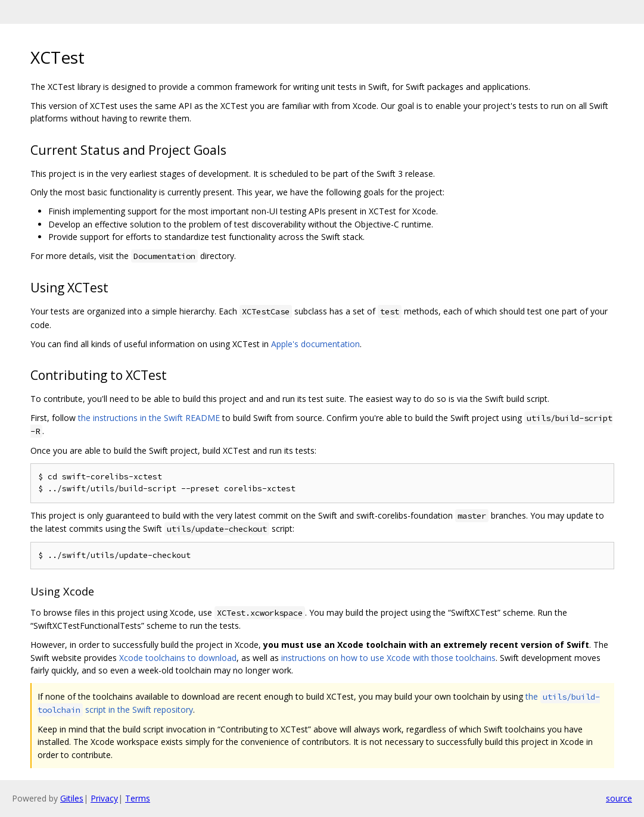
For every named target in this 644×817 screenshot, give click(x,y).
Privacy (104, 798)
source (619, 798)
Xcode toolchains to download (178, 658)
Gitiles (72, 798)
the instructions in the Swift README (149, 418)
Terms (138, 798)
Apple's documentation (315, 344)
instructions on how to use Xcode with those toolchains (388, 658)
